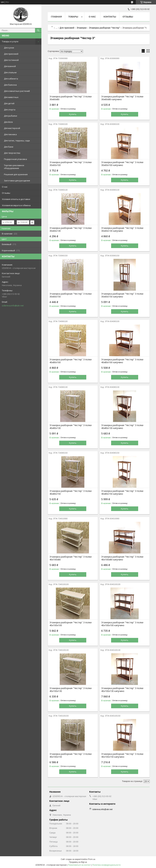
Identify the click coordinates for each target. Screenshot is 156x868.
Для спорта (10, 110)
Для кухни (9, 48)
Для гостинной (11, 60)
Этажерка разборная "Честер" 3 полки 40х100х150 (71, 755)
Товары (73, 17)
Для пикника (10, 134)
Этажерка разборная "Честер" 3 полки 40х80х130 (71, 427)
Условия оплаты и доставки (16, 199)
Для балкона (10, 85)
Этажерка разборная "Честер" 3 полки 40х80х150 (71, 492)
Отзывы (6, 193)
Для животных (11, 97)
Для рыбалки (11, 116)
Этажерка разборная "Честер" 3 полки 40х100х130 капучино (122, 690)
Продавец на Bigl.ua (78, 862)
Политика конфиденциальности (106, 865)
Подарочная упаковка (15, 159)
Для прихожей (11, 54)
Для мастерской (12, 128)
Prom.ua (92, 859)
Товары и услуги (10, 41)
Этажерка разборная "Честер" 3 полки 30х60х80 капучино (122, 98)
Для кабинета (11, 79)
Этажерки (82, 28)
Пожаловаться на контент (79, 865)
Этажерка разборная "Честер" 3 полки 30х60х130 (71, 229)
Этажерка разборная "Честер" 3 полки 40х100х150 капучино (122, 755)
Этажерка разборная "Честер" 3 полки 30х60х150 (71, 295)
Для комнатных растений (17, 91)
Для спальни (10, 72)
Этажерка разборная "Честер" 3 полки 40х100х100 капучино (122, 624)
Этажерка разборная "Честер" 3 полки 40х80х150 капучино (122, 492)
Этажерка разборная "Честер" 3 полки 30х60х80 (71, 98)
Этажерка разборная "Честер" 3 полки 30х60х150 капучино (122, 295)
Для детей (9, 103)
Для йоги (8, 122)
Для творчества (12, 153)
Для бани (9, 147)
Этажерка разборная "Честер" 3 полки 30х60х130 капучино (122, 229)
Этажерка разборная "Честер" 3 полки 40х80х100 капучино (122, 361)
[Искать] (38, 30)
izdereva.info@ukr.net (13, 306)
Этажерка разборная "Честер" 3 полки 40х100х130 (71, 690)
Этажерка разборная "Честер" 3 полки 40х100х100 (71, 624)
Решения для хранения (16, 174)
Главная (56, 17)
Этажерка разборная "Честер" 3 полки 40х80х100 (71, 361)
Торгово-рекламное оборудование (14, 167)
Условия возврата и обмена (16, 205)
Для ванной (10, 66)
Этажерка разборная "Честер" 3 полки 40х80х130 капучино (122, 427)
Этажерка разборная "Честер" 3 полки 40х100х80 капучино (122, 558)
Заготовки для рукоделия (17, 181)
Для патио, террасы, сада (17, 141)
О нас (5, 187)
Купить (73, 114)
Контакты (110, 17)
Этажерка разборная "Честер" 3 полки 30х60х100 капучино (122, 164)
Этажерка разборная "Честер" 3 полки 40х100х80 (71, 558)
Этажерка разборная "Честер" (104, 28)
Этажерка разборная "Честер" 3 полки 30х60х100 (71, 164)
